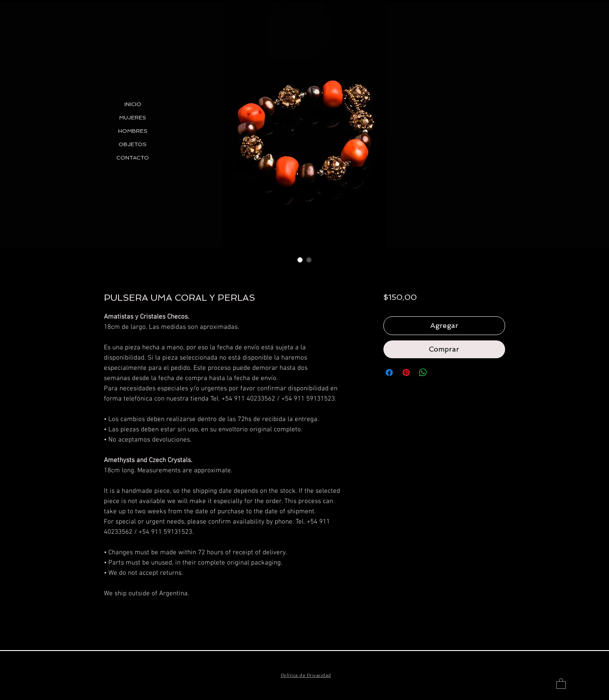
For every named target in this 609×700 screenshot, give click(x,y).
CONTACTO (133, 158)
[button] (561, 683)
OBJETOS (133, 144)
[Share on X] (440, 373)
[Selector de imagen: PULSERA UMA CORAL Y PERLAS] (300, 260)
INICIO (133, 104)
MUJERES (133, 118)
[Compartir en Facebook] (389, 373)
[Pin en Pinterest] (406, 373)
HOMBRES (133, 131)
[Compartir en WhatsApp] (423, 373)
